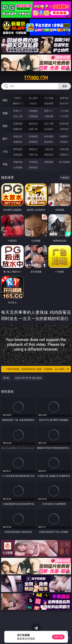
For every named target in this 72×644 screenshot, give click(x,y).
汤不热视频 (64, 162)
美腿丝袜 (18, 142)
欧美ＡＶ (49, 111)
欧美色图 (49, 136)
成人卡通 (49, 124)
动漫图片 (64, 136)
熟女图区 (49, 142)
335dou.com (36, 78)
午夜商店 (33, 162)
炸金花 (33, 103)
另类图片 (64, 142)
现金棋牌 (49, 103)
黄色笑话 (49, 155)
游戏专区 (64, 98)
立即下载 (58, 637)
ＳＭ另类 (64, 116)
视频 (5, 113)
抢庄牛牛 (64, 103)
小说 (5, 151)
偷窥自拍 (18, 136)
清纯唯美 (33, 142)
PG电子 (18, 98)
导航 (5, 164)
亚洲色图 (33, 136)
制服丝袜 (18, 129)
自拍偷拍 (33, 111)
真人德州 (33, 98)
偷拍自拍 (33, 124)
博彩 (5, 100)
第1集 (6, 378)
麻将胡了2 (18, 103)
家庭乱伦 (33, 149)
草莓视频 (49, 162)
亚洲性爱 (18, 124)
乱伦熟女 (49, 129)
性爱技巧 (64, 155)
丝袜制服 (33, 116)
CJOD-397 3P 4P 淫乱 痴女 (28, 378)
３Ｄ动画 (64, 111)
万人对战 (49, 98)
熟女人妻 (18, 116)
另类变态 (64, 129)
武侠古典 (64, 149)
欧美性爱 (64, 124)
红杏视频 (18, 167)
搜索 (65, 86)
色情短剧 (33, 167)
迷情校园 (18, 155)
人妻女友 (49, 149)
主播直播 (49, 116)
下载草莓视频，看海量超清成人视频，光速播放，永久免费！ (38, 369)
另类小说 (33, 155)
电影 (5, 126)
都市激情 (18, 149)
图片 (5, 139)
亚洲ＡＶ (18, 111)
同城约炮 (18, 162)
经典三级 (33, 129)
